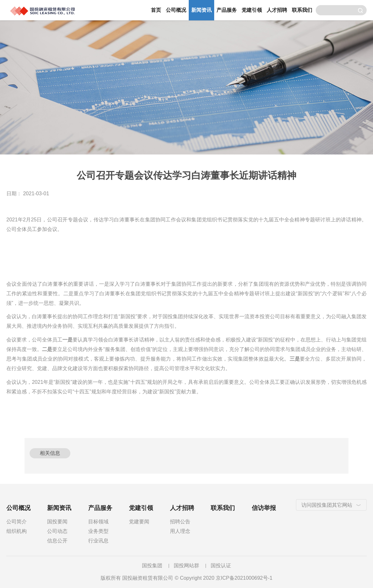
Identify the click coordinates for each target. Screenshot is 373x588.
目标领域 (98, 522)
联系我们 (302, 10)
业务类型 (98, 531)
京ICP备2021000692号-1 (244, 578)
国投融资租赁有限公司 (73, 10)
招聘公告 (180, 522)
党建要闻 (139, 522)
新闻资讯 (201, 10)
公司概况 (176, 10)
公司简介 (17, 522)
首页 (156, 10)
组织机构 (17, 531)
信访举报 (264, 508)
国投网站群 (186, 566)
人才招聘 (277, 10)
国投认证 (221, 566)
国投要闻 (57, 522)
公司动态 (57, 531)
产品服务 (227, 10)
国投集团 (152, 566)
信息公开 (57, 541)
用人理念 (180, 531)
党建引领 (252, 10)
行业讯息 (98, 541)
